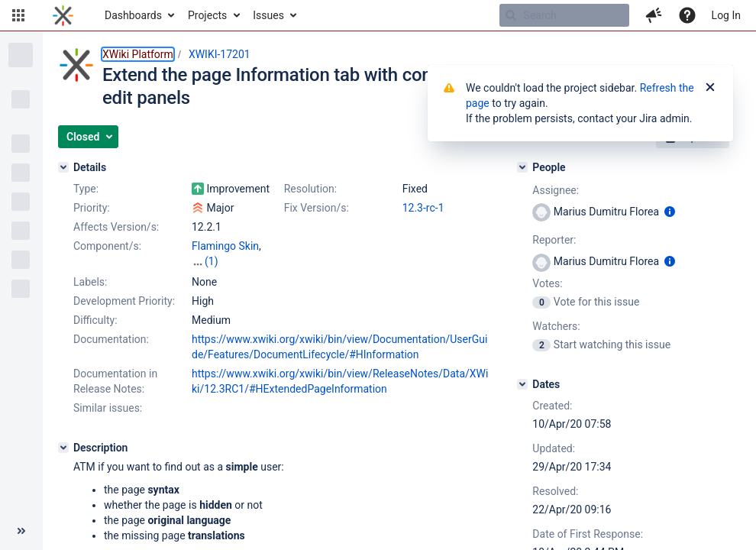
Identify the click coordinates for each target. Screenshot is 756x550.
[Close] (710, 88)
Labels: (90, 282)
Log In (726, 15)
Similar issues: (108, 408)
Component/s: (107, 246)
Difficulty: (95, 320)
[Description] (63, 448)
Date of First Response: (588, 534)
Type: (86, 189)
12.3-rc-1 (423, 208)
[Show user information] (670, 212)
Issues (268, 15)
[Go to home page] (63, 15)
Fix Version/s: (317, 208)
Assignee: (556, 190)
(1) (212, 261)
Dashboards (133, 15)
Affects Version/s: (116, 227)
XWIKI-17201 (220, 54)
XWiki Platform (138, 54)
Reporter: (554, 240)
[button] (18, 15)
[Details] (63, 167)
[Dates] (522, 384)
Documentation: (111, 339)
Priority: (92, 208)
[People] (522, 167)
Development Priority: (124, 301)
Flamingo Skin (225, 246)
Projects (207, 15)
